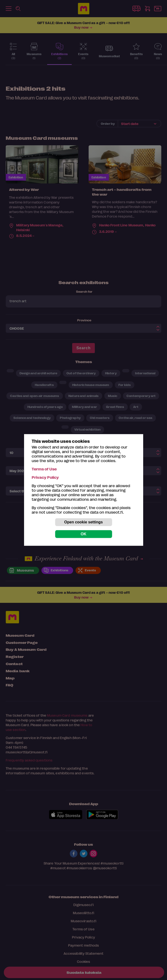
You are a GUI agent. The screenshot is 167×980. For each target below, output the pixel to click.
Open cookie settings (84, 522)
